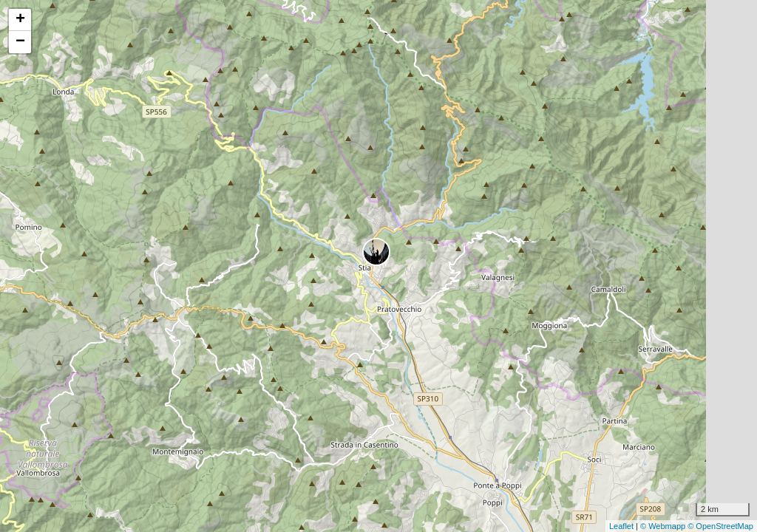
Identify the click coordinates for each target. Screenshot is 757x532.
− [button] (20, 42)
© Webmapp (664, 526)
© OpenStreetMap (720, 526)
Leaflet (621, 526)
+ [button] (20, 20)
